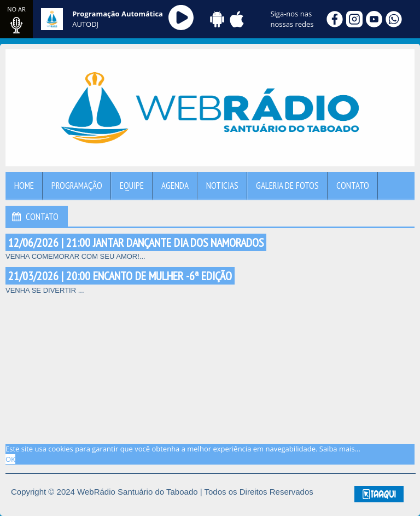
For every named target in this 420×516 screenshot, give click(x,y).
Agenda (175, 185)
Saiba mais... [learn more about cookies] (340, 449)
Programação (77, 185)
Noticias (222, 185)
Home (24, 185)
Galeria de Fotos (287, 185)
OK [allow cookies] (10, 459)
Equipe (132, 185)
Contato (353, 185)
